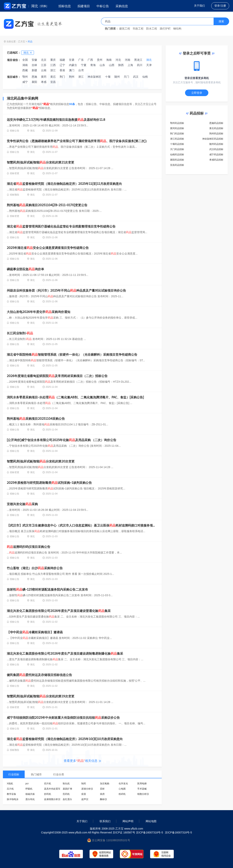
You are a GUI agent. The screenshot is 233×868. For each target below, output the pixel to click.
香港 (62, 70)
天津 (149, 65)
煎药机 (66, 794)
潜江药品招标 (177, 139)
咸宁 (25, 82)
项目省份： (14, 60)
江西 (53, 65)
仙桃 (145, 77)
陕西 (121, 65)
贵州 (100, 60)
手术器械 (142, 789)
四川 (140, 65)
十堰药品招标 (177, 144)
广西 (90, 60)
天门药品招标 (177, 149)
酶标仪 (103, 799)
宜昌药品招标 (177, 165)
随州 (117, 77)
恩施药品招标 (216, 123)
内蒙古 (73, 65)
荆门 (62, 77)
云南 (44, 70)
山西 (112, 65)
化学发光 (123, 784)
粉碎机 (122, 794)
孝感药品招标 (216, 160)
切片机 (48, 784)
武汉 (136, 77)
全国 (25, 60)
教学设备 (11, 794)
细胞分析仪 (143, 794)
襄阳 (34, 82)
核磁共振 (30, 794)
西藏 (25, 70)
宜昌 (53, 82)
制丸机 (66, 784)
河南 (128, 60)
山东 (102, 65)
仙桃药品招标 (177, 155)
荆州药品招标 (216, 134)
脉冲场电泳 (13, 799)
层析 (102, 789)
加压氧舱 (105, 784)
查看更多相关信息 (82, 761)
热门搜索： (112, 29)
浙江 (53, 70)
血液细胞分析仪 (52, 799)
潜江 (81, 77)
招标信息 (65, 6)
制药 (84, 784)
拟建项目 (84, 6)
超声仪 (85, 799)
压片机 (10, 789)
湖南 (25, 65)
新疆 (34, 70)
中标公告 (103, 6)
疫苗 (84, 794)
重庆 (53, 60)
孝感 (44, 82)
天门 (126, 77)
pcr (27, 784)
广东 (81, 60)
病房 (102, 794)
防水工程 (152, 29)
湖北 (149, 60)
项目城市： (14, 77)
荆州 (72, 77)
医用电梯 (142, 784)
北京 (44, 60)
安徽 (34, 60)
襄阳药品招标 (177, 160)
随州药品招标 (216, 144)
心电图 (122, 789)
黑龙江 (138, 60)
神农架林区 (94, 77)
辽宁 (62, 65)
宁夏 (84, 65)
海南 (109, 60)
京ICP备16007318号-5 (178, 832)
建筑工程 (125, 29)
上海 (130, 65)
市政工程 (138, 29)
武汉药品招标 (216, 149)
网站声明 (128, 821)
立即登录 (197, 93)
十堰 (108, 77)
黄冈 (44, 77)
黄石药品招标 (216, 128)
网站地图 (151, 821)
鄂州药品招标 (177, 123)
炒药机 (48, 794)
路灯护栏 (165, 29)
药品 (30, 42)
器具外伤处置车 (52, 789)
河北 (118, 60)
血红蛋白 (67, 799)
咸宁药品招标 (216, 155)
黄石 (53, 77)
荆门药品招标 (177, 134)
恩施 (34, 77)
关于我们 (199, 6)
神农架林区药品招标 (213, 139)
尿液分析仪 (87, 789)
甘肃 (72, 60)
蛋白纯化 (30, 799)
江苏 (44, 65)
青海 (93, 65)
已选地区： (14, 53)
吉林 (34, 65)
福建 (62, 60)
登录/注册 (220, 6)
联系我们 (105, 821)
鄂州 (25, 77)
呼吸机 (29, 789)
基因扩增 (67, 789)
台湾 (81, 70)
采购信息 (122, 6)
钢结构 (177, 29)
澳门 (72, 70)
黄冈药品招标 (177, 128)
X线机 (10, 784)
